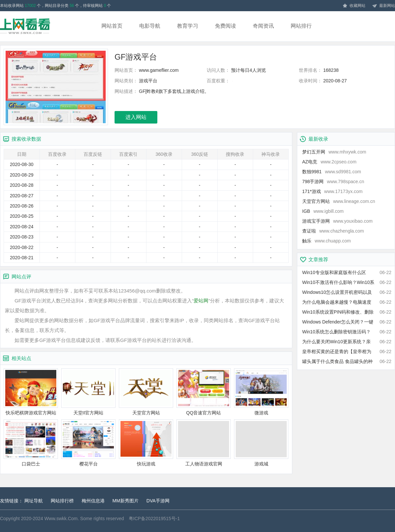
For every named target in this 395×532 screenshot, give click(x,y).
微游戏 (261, 392)
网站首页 (112, 26)
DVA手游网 (158, 501)
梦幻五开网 (334, 152)
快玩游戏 (146, 443)
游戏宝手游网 (337, 221)
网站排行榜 (62, 501)
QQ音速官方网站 (204, 392)
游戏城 (261, 443)
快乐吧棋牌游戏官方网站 (31, 392)
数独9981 (332, 172)
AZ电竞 (329, 162)
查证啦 (333, 231)
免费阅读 (225, 26)
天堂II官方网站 (88, 392)
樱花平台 (88, 443)
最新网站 (383, 6)
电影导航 (150, 26)
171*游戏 (332, 191)
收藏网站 (354, 6)
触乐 (327, 241)
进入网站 (136, 117)
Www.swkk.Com (61, 518)
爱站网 (201, 301)
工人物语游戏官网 (204, 443)
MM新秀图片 (126, 501)
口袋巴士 (31, 443)
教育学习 (188, 26)
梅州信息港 (93, 501)
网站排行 (301, 26)
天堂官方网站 (146, 392)
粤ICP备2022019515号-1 (154, 518)
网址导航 (34, 501)
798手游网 (333, 182)
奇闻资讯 (263, 26)
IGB (323, 211)
